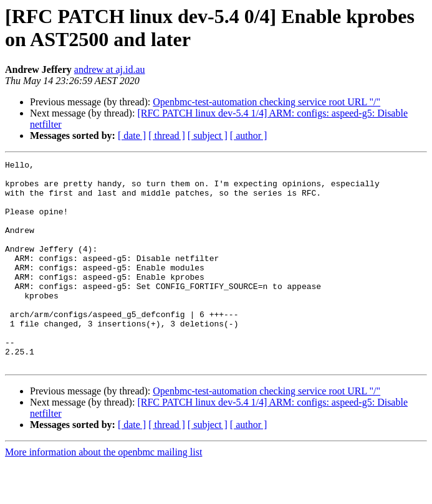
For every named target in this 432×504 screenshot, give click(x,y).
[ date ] (132, 136)
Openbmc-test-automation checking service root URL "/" (266, 102)
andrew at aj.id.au (110, 69)
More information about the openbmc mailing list (103, 493)
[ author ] (249, 136)
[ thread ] (167, 136)
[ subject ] (208, 136)
